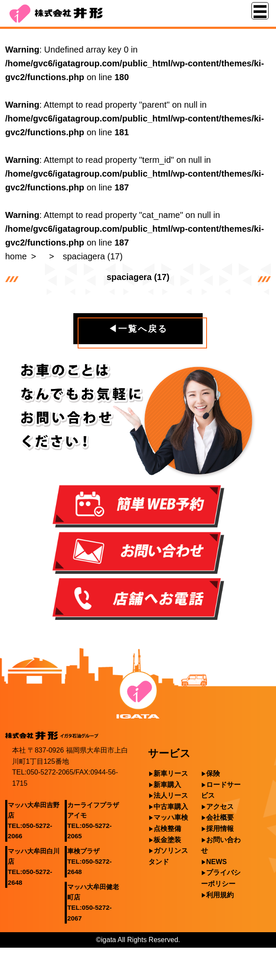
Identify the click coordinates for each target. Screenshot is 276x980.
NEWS (216, 862)
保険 (213, 773)
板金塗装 (167, 840)
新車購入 (167, 785)
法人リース (171, 795)
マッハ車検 (171, 817)
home (16, 256)
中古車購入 (171, 807)
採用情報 (220, 829)
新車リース (171, 773)
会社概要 (220, 817)
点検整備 (167, 829)
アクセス (220, 807)
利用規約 (220, 895)
